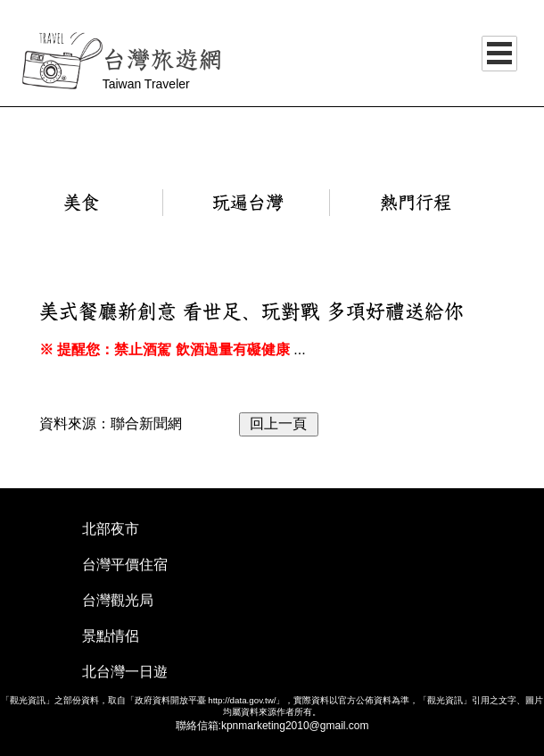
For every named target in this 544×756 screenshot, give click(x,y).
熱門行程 (416, 203)
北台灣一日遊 (125, 672)
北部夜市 (111, 529)
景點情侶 (111, 636)
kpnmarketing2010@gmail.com (295, 726)
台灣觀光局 (118, 600)
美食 (81, 203)
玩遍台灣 (248, 203)
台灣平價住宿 (125, 565)
